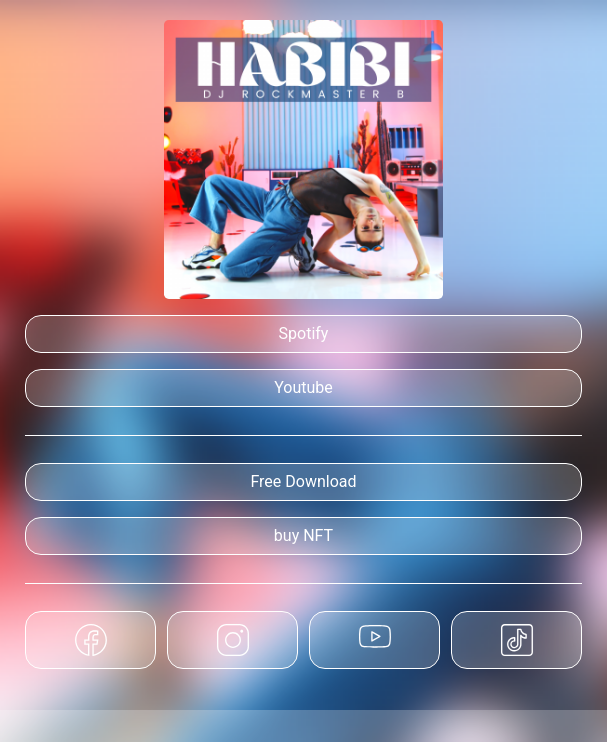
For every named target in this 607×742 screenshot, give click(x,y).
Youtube (303, 387)
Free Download (303, 481)
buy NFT (303, 535)
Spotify (304, 333)
